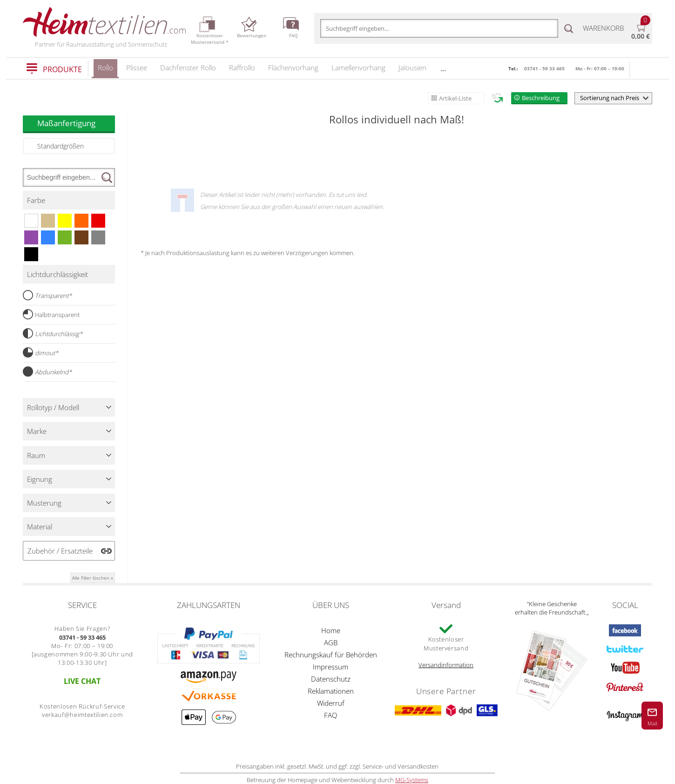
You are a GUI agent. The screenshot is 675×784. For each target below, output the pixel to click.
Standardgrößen (61, 146)
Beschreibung (541, 98)
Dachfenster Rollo (188, 68)
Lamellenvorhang (358, 68)
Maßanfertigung (76, 123)
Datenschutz (331, 679)
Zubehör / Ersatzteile (60, 551)
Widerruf (331, 703)
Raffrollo (242, 68)
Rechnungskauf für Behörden (331, 655)
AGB (331, 642)
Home (331, 630)
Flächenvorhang (293, 68)
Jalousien (412, 68)
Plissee (137, 68)
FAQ (331, 715)
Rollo (105, 71)
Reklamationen (331, 691)
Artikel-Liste (455, 98)
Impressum (331, 667)
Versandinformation (446, 665)
